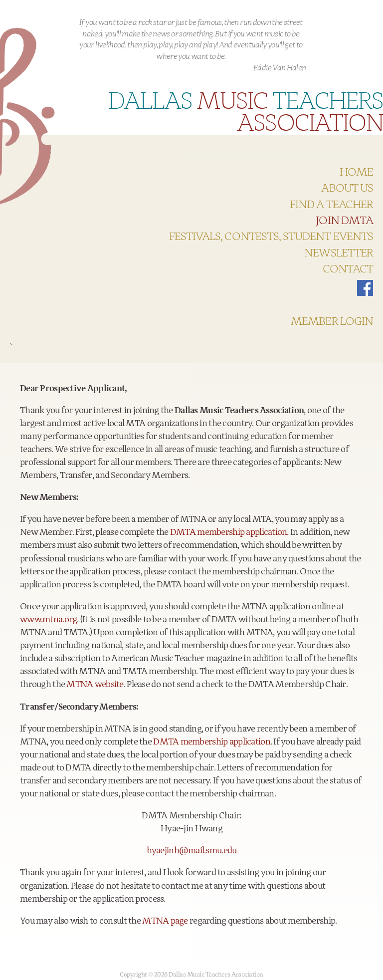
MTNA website (95, 685)
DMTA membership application (212, 742)
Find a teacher (331, 205)
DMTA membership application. (229, 532)
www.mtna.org (48, 620)
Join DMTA (344, 221)
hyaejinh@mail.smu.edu (192, 851)
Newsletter (339, 253)
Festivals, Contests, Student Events (271, 237)
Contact (348, 269)
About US (347, 189)
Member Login (332, 322)
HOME (356, 173)
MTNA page (165, 921)
